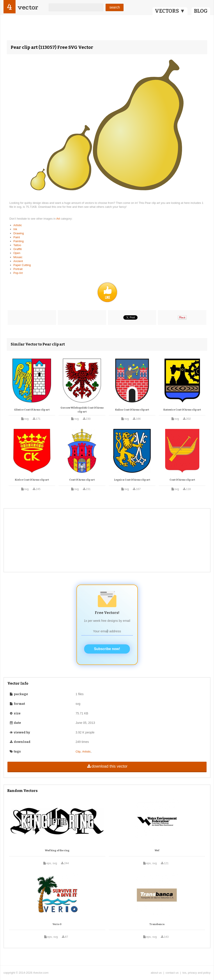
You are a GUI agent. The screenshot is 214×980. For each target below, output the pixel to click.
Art (58, 219)
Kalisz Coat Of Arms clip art (132, 410)
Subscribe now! (107, 649)
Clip (78, 752)
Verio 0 (57, 924)
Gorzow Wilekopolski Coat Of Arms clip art (82, 410)
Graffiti (18, 249)
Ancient (18, 261)
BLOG (201, 11)
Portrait (18, 269)
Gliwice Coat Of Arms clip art (32, 410)
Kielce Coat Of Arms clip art (32, 480)
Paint (17, 237)
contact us (172, 973)
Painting (19, 241)
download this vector (107, 766)
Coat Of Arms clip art (82, 480)
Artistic (18, 225)
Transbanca (157, 924)
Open (17, 253)
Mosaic (18, 257)
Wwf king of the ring (57, 850)
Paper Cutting (22, 265)
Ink (15, 229)
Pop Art (18, 273)
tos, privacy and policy (196, 973)
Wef (157, 850)
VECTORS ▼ (170, 11)
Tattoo (17, 245)
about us (156, 973)
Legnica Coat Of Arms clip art (132, 480)
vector (28, 7)
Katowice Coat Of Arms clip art (182, 410)
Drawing (19, 233)
